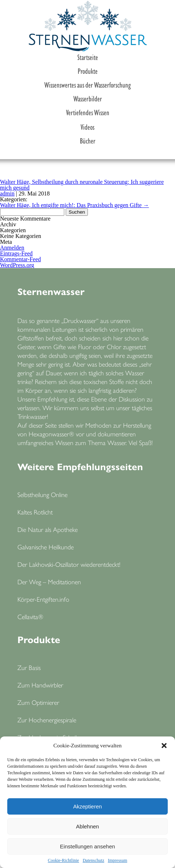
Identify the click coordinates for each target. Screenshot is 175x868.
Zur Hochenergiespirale (47, 720)
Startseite (88, 57)
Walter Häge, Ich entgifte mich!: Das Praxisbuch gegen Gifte (74, 205)
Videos (87, 126)
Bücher (88, 140)
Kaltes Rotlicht (35, 512)
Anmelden (12, 248)
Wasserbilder (88, 98)
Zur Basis (29, 667)
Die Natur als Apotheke (48, 529)
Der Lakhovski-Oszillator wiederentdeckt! (69, 564)
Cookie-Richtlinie (64, 860)
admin (7, 193)
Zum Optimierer (38, 702)
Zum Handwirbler (40, 685)
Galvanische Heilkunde (46, 547)
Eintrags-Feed (16, 253)
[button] (164, 746)
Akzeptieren (87, 806)
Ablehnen (87, 826)
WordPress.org (17, 265)
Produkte (88, 70)
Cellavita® (30, 616)
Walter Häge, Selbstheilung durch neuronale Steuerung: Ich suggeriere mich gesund (82, 185)
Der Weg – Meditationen (49, 582)
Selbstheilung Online (42, 494)
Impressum (117, 860)
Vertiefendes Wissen (88, 112)
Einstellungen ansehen (87, 846)
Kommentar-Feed (21, 259)
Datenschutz (93, 860)
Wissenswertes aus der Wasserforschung (87, 84)
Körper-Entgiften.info (43, 599)
